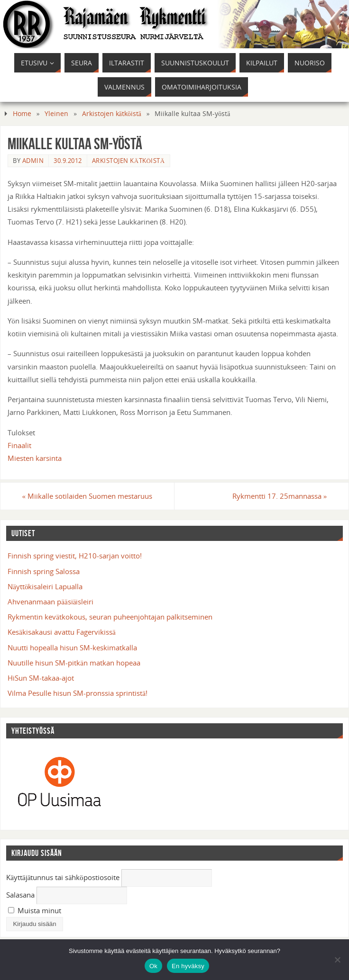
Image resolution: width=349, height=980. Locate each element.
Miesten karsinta (35, 458)
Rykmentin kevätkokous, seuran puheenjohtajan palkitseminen (110, 617)
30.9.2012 (68, 161)
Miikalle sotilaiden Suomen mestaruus (87, 496)
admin (33, 161)
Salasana (20, 895)
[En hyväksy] (337, 960)
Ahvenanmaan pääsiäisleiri (51, 602)
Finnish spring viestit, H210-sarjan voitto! (75, 556)
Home (22, 113)
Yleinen (56, 113)
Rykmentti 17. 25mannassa (280, 496)
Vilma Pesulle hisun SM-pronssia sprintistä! (78, 693)
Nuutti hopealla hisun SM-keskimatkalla (72, 647)
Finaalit (19, 445)
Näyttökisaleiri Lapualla (45, 586)
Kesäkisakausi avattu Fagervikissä (61, 632)
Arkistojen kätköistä (112, 113)
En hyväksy (188, 966)
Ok (153, 966)
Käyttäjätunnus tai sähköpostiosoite (63, 877)
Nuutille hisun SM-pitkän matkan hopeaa (74, 663)
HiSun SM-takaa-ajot (41, 678)
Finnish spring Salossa (44, 571)
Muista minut (35, 910)
